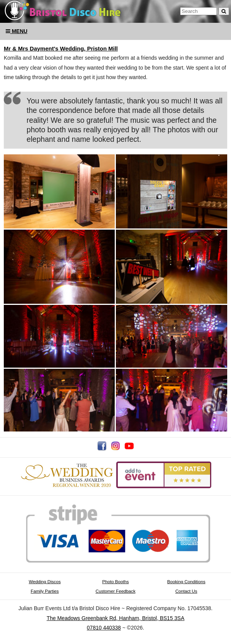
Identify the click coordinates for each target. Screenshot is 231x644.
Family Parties (45, 591)
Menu (17, 31)
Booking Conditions (186, 581)
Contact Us (186, 591)
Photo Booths (115, 581)
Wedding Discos (45, 581)
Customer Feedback (116, 591)
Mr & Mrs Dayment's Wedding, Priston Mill (61, 48)
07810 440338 (104, 628)
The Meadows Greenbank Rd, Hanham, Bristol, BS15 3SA (116, 618)
